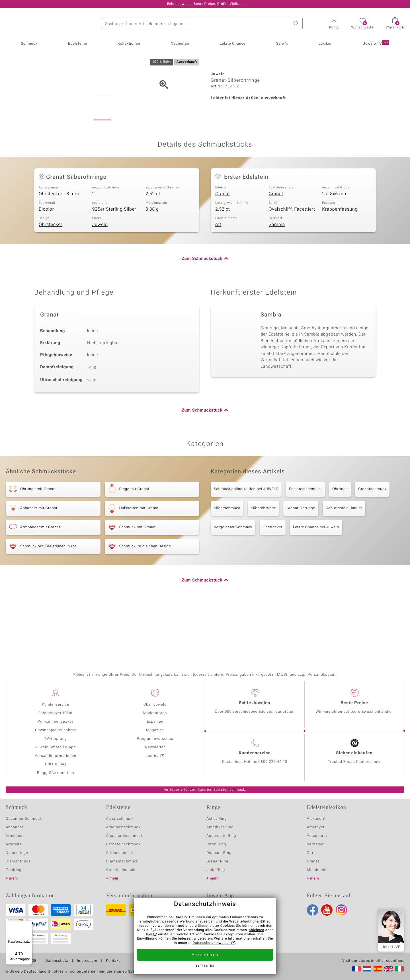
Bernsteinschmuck (123, 844)
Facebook (313, 910)
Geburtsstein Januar (344, 561)
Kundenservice (56, 705)
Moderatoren (155, 713)
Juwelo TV (376, 43)
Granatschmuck (372, 542)
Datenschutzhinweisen (212, 943)
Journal (153, 756)
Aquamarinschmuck (125, 836)
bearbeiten (205, 966)
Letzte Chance (232, 44)
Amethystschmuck (123, 827)
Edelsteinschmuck (305, 542)
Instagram (341, 910)
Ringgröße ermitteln (56, 773)
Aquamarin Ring (221, 836)
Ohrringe (340, 542)
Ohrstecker (51, 278)
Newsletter (155, 747)
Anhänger (15, 827)
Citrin (312, 853)
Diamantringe (18, 861)
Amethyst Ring (220, 827)
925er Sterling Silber (114, 262)
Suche (297, 24)
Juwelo (100, 278)
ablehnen (257, 930)
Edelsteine (77, 44)
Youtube (327, 910)
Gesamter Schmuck (24, 819)
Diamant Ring (219, 853)
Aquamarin (317, 836)
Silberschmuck (227, 561)
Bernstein (316, 844)
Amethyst (316, 827)
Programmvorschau (155, 739)
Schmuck (29, 44)
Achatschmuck (120, 819)
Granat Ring (217, 861)
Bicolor (46, 262)
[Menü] (29, 924)
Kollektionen (129, 44)
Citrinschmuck (120, 853)
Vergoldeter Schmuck (233, 581)
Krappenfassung (340, 262)
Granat (223, 247)
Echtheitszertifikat (56, 713)
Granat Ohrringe (301, 561)
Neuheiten (180, 44)
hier (149, 934)
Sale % (282, 44)
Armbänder (16, 836)
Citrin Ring (216, 844)
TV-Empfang (56, 739)
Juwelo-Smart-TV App (56, 747)
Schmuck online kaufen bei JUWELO (246, 542)
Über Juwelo (155, 705)
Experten (155, 722)
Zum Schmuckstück (202, 312)
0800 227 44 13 (273, 762)
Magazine (155, 730)
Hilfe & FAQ (56, 764)
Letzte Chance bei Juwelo (316, 581)
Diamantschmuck (122, 861)
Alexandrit (316, 819)
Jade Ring (216, 870)
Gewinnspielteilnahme (56, 730)
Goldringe (15, 870)
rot (218, 278)
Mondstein (317, 870)
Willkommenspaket (56, 722)
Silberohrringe (263, 561)
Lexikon (325, 44)
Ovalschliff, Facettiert (292, 262)
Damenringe (17, 853)
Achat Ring (217, 819)
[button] (334, 24)
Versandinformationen (56, 756)
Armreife (14, 844)
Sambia (277, 278)
